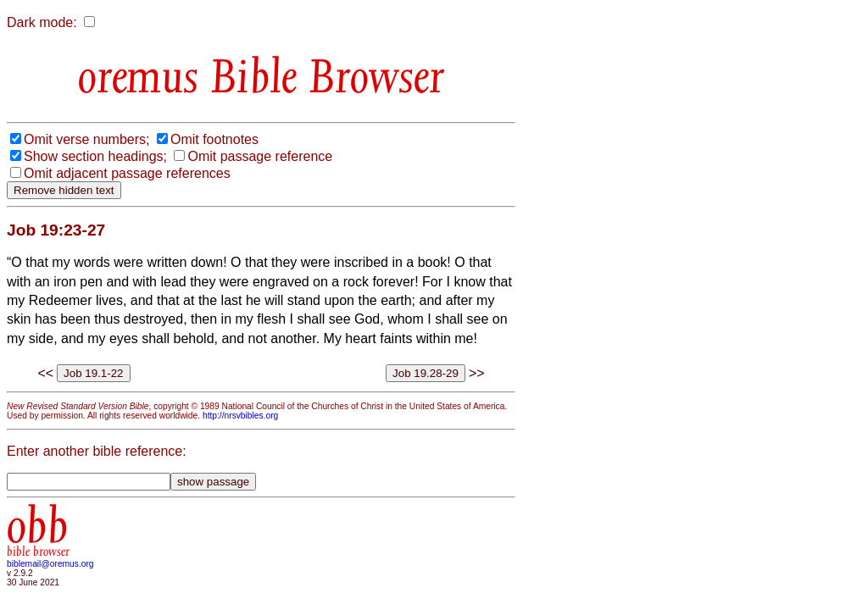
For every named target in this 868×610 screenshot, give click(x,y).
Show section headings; (95, 156)
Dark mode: (42, 22)
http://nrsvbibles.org (240, 416)
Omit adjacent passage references (127, 173)
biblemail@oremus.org (50, 564)
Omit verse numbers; (86, 139)
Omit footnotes (214, 139)
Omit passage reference (260, 156)
